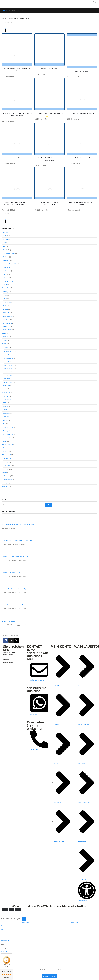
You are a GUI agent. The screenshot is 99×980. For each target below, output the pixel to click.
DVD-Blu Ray (7, 409)
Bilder (4, 243)
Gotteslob (6, 258)
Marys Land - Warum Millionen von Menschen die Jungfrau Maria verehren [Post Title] (17, 203)
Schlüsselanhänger (8, 457)
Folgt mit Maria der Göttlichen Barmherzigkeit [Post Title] (49, 203)
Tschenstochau (8, 328)
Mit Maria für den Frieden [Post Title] (49, 69)
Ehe (4, 435)
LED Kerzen (6, 380)
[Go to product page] (49, 533)
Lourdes (6, 313)
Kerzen (4, 350)
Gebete (5, 251)
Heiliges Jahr (6, 343)
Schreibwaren (7, 479)
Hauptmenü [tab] (25, 939)
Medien (3, 961)
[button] (1, 932)
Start (2, 942)
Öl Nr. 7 (6, 369)
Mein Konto (5, 973)
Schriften (6, 483)
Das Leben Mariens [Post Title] (17, 158)
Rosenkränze (6, 423)
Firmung (6, 442)
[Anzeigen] (12, 22)
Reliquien (5, 420)
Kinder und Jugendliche (10, 266)
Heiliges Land (7, 306)
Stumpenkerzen (8, 391)
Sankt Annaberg (8, 321)
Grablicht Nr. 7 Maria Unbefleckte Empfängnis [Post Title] (50, 159)
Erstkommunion (8, 438)
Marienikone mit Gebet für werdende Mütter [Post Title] (17, 70)
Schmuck (5, 460)
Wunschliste (5, 976)
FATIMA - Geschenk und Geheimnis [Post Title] (82, 113)
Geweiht (5, 339)
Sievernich (6, 325)
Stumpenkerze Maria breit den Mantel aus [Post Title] (49, 113)
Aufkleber (5, 232)
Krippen (5, 497)
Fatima (5, 299)
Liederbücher (7, 273)
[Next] (6, 31)
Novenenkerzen (8, 383)
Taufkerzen (6, 394)
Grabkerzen (7, 354)
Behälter (5, 236)
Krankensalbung (8, 446)
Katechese (6, 262)
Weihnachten (6, 490)
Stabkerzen (6, 387)
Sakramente (6, 427)
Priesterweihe (7, 449)
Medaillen (6, 464)
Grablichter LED (9, 358)
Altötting (6, 295)
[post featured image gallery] (17, 49)
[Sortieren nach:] (28, 18)
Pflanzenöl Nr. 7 (9, 373)
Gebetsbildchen (8, 472)
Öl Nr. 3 (6, 362)
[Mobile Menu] (70, 2)
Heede (5, 302)
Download (5, 287)
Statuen (4, 486)
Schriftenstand (6, 468)
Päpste (5, 277)
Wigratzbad (6, 332)
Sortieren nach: (7, 18)
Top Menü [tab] (75, 939)
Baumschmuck (7, 494)
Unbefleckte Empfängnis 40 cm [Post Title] (82, 158)
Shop (2, 946)
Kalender (5, 346)
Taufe (5, 453)
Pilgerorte (6, 280)
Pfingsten (5, 416)
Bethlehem (5, 240)
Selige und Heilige (8, 284)
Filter (48, 519)
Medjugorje (7, 317)
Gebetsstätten (6, 291)
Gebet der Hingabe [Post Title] (82, 71)
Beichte (5, 431)
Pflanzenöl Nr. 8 (9, 376)
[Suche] (24, 936)
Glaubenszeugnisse (9, 255)
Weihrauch (5, 501)
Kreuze (4, 398)
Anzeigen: (5, 22)
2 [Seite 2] (6, 28)
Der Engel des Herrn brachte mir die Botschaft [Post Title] (82, 203)
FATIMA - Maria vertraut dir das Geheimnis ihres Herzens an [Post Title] (17, 114)
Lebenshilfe (7, 269)
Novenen (6, 475)
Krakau (5, 310)
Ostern (4, 412)
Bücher (4, 247)
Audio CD (6, 405)
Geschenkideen (7, 335)
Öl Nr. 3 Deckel (9, 365)
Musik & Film (6, 401)
